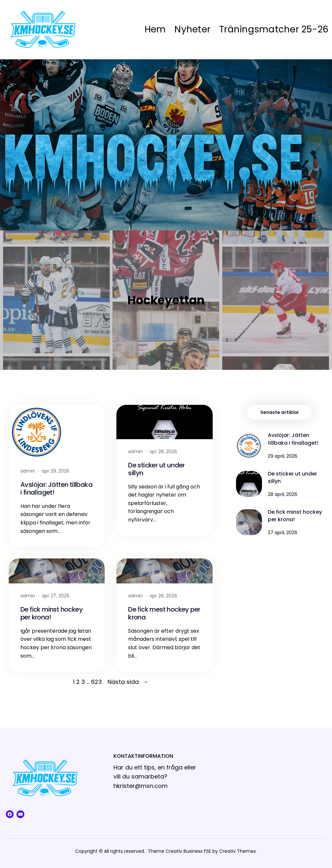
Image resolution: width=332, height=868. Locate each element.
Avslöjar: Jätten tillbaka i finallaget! (56, 488)
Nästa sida (128, 682)
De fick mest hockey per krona (164, 613)
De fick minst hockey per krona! (52, 613)
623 (96, 682)
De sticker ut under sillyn (156, 469)
